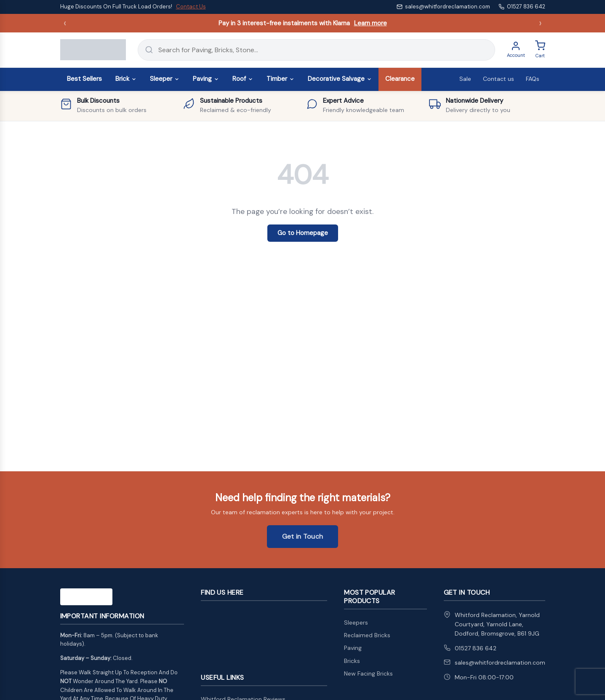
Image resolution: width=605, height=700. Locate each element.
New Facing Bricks (368, 673)
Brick (126, 79)
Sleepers (356, 623)
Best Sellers (84, 79)
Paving (206, 79)
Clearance (400, 79)
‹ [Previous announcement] (65, 23)
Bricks (352, 661)
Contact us (498, 79)
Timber (280, 79)
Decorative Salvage (340, 79)
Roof (243, 79)
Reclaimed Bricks (367, 635)
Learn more (370, 23)
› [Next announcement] (540, 23)
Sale (465, 79)
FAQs (533, 79)
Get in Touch (303, 536)
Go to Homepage (303, 233)
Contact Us (191, 7)
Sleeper (165, 79)
